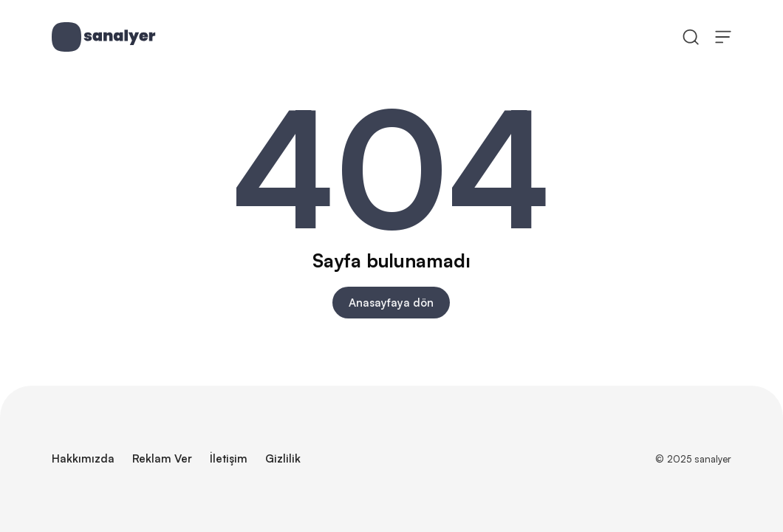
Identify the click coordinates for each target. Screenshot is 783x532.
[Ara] (691, 36)
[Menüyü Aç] (723, 36)
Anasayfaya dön (391, 303)
